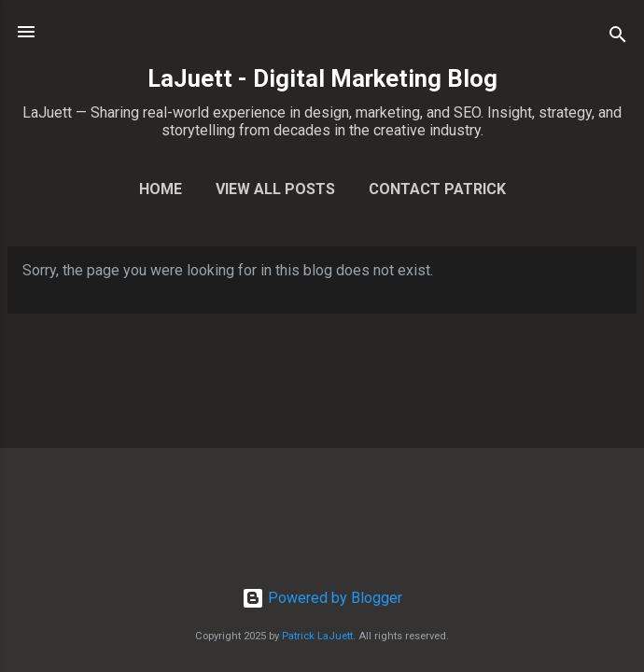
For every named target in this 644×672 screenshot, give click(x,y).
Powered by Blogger (322, 598)
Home (161, 189)
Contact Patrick (437, 189)
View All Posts (275, 189)
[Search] (618, 38)
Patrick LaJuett (317, 636)
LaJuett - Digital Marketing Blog (322, 78)
